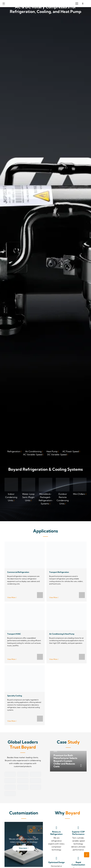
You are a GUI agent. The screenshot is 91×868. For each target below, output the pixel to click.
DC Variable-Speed (57, 455)
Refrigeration (14, 451)
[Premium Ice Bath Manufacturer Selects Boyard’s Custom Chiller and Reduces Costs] (68, 761)
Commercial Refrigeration (18, 572)
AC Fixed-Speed (71, 451)
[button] (77, 4)
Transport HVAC (14, 634)
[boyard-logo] (4, 4)
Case (68, 742)
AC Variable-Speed (33, 455)
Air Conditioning (33, 451)
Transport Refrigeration (59, 572)
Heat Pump (52, 451)
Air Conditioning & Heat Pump (62, 634)
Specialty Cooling (14, 696)
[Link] (11, 492)
